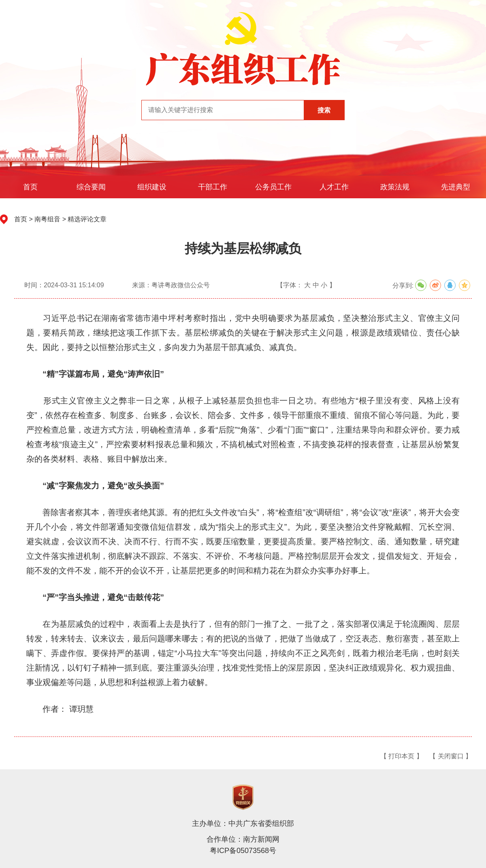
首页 (30, 187)
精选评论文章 (87, 219)
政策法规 (395, 187)
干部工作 (213, 187)
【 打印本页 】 (402, 756)
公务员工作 (273, 187)
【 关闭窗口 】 (451, 756)
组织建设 (152, 187)
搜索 (324, 110)
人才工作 (334, 187)
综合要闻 (91, 187)
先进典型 (456, 187)
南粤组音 (47, 219)
